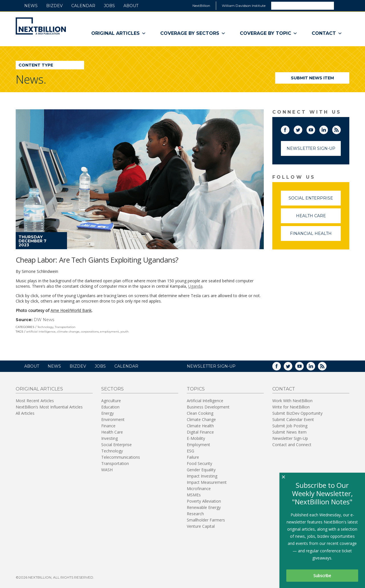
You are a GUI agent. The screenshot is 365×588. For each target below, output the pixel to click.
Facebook (289, 129)
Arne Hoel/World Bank (71, 310)
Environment (113, 419)
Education (110, 407)
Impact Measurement (207, 482)
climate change (68, 332)
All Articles (25, 413)
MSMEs (194, 495)
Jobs (109, 6)
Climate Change (201, 419)
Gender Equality (201, 470)
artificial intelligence (41, 332)
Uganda (195, 286)
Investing (109, 438)
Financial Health (315, 236)
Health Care (319, 218)
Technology (45, 327)
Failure (193, 457)
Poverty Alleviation (204, 501)
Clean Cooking (200, 413)
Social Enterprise (315, 201)
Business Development (208, 407)
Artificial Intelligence (205, 401)
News (31, 6)
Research (195, 514)
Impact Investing (202, 476)
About (131, 6)
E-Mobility (196, 438)
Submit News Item (312, 78)
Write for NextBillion (291, 407)
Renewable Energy (204, 507)
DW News (44, 320)
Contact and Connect (292, 445)
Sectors (112, 389)
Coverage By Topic (269, 33)
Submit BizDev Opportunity (297, 413)
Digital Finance (200, 432)
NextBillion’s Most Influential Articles (49, 407)
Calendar (83, 6)
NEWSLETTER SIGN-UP (211, 366)
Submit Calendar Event (293, 419)
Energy (108, 413)
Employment (198, 445)
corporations (90, 332)
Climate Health (200, 426)
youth (124, 332)
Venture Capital (201, 526)
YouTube (315, 129)
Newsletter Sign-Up (311, 148)
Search (341, 5)
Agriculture (111, 401)
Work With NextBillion (292, 401)
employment (109, 332)
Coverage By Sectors (193, 33)
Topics (196, 389)
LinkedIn (328, 129)
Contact (327, 33)
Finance (108, 426)
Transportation (65, 327)
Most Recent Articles (35, 401)
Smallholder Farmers (206, 520)
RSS (340, 129)
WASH (107, 470)
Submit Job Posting (290, 426)
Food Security (199, 463)
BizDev (54, 6)
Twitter (302, 129)
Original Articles (119, 33)
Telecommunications (121, 457)
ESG (190, 451)
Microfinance (199, 489)
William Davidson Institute (244, 6)
